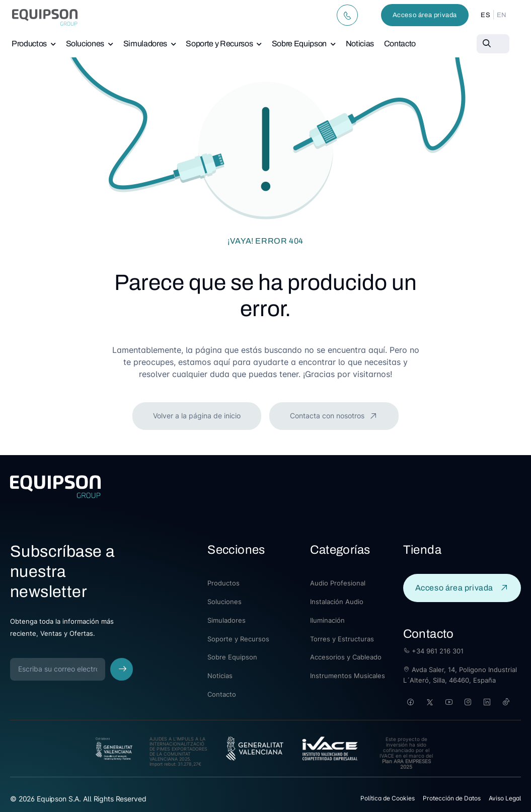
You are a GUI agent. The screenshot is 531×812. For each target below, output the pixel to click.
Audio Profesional (338, 583)
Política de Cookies (388, 798)
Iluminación (327, 620)
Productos (29, 44)
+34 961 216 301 (433, 651)
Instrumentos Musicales (348, 676)
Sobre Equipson (299, 44)
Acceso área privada (425, 15)
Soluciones (85, 44)
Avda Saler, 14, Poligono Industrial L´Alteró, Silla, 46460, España (460, 675)
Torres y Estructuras (342, 639)
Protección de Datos (452, 798)
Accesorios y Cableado (346, 657)
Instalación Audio (337, 602)
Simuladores (145, 44)
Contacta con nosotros (328, 416)
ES (485, 15)
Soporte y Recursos (219, 44)
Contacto (400, 44)
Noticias (360, 44)
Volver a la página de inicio (197, 416)
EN (502, 15)
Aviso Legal (505, 798)
